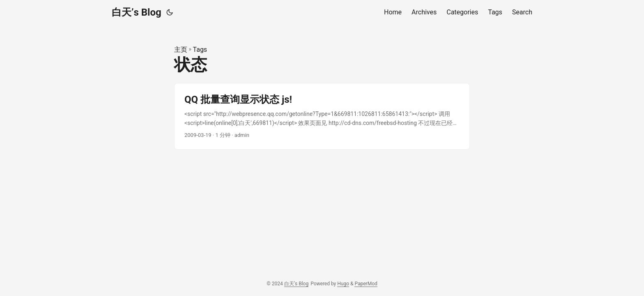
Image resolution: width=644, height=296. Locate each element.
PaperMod (366, 284)
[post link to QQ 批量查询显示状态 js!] (322, 117)
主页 (181, 50)
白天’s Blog (137, 12)
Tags (200, 50)
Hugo (343, 284)
